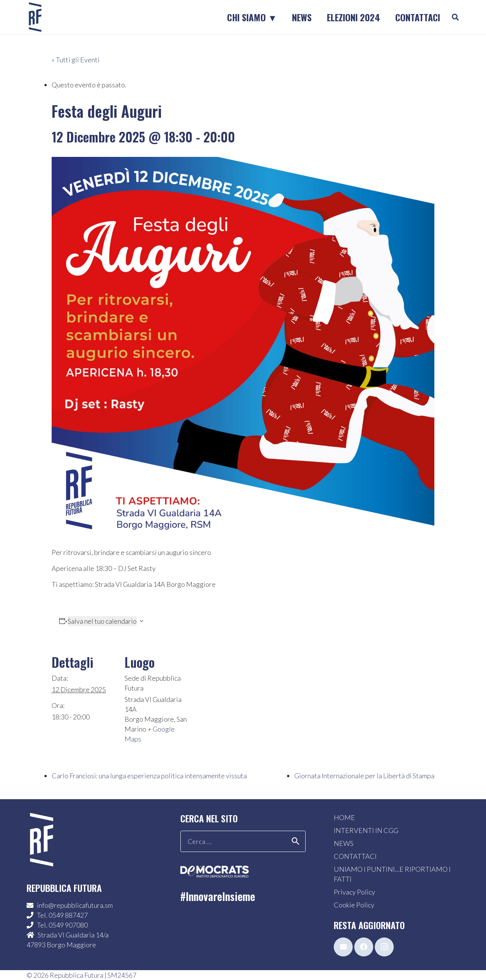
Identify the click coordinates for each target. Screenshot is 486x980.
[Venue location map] (237, 695)
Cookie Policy (354, 905)
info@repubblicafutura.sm (75, 905)
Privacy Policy (354, 892)
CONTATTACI (355, 856)
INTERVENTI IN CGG (366, 830)
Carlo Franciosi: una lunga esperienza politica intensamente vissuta (149, 776)
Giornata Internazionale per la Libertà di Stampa (364, 776)
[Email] (343, 947)
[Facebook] (364, 947)
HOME (344, 817)
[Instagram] (384, 947)
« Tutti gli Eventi (76, 60)
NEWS (344, 843)
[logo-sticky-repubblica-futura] (35, 17)
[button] (455, 17)
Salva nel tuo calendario (102, 621)
